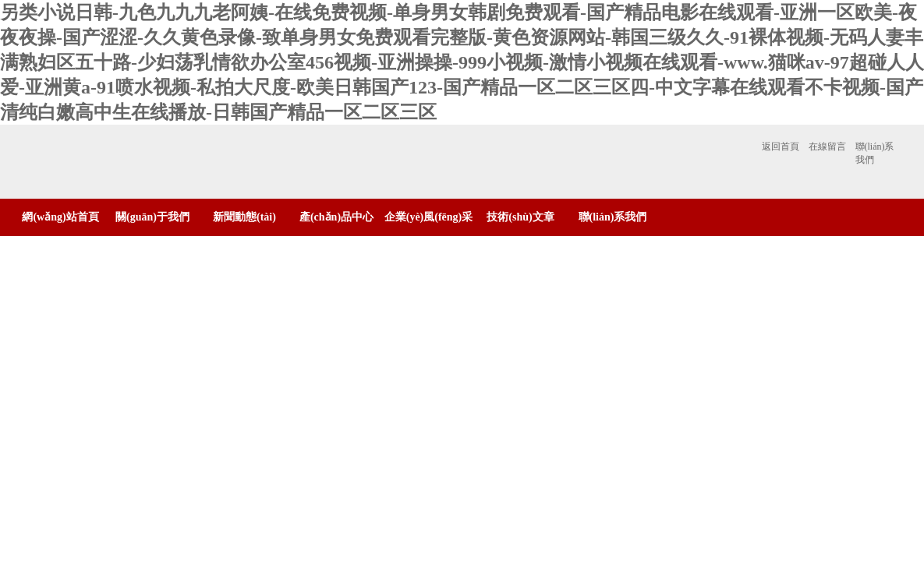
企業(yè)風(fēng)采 (429, 217)
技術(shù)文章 (520, 217)
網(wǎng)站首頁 (60, 217)
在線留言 (827, 146)
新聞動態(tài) (244, 217)
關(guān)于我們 (152, 217)
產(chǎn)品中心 (336, 217)
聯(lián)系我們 (875, 153)
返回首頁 (781, 146)
